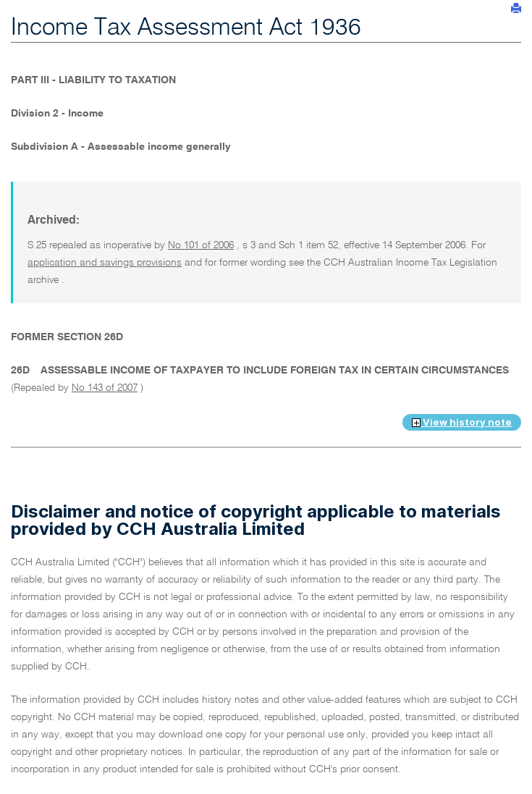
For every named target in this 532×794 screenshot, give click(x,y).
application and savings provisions (105, 263)
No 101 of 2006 (201, 245)
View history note (462, 422)
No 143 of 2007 (105, 388)
